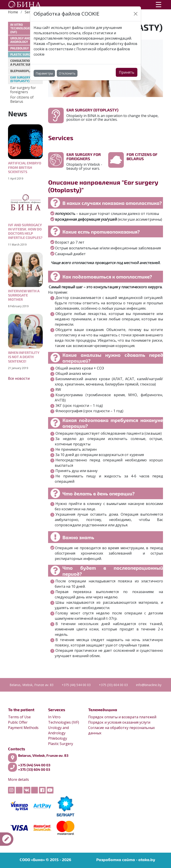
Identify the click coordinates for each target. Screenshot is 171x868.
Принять (127, 72)
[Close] (136, 14)
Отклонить (67, 73)
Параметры (44, 73)
